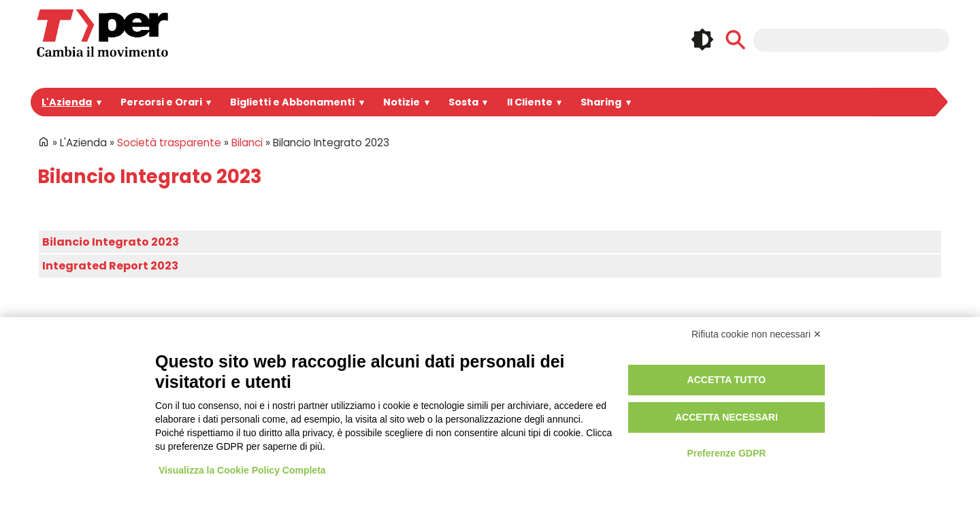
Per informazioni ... (67, 424)
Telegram (931, 384)
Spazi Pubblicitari (256, 408)
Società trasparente (163, 143)
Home (44, 142)
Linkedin (868, 384)
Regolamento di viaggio (653, 408)
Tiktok (836, 413)
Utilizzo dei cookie (640, 392)
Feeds (868, 413)
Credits (615, 424)
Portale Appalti (249, 377)
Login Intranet (439, 377)
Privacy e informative (647, 377)
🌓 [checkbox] (702, 39)
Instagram (836, 384)
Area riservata (439, 408)
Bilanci (234, 143)
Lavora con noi (250, 424)
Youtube (899, 384)
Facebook (805, 384)
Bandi (229, 392)
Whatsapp (805, 413)
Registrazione (439, 392)
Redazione (432, 424)
